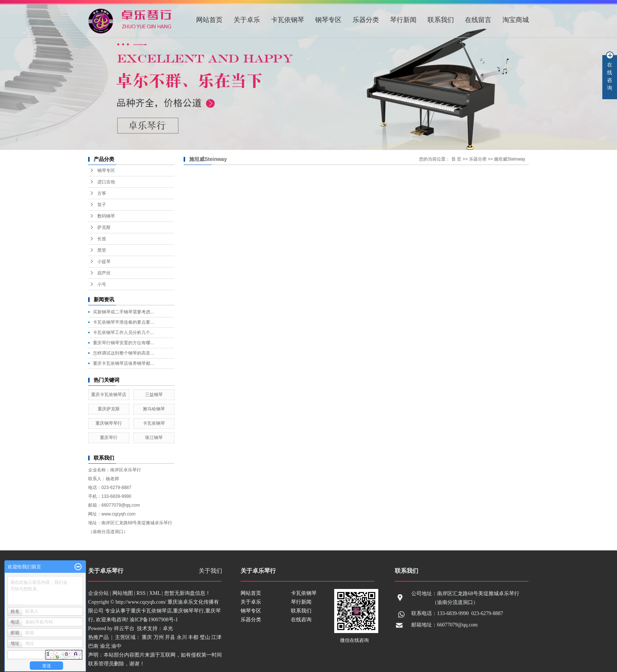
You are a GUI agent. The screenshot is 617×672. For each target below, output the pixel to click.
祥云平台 (124, 628)
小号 (102, 284)
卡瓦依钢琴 (288, 20)
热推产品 (98, 637)
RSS (141, 593)
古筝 (102, 193)
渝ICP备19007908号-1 (154, 620)
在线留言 (478, 20)
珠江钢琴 (154, 438)
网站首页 (209, 20)
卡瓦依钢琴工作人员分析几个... (123, 333)
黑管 (102, 250)
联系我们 (441, 20)
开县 (170, 637)
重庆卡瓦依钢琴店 (109, 395)
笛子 (102, 205)
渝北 (105, 646)
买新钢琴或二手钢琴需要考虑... (123, 312)
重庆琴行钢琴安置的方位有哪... (123, 343)
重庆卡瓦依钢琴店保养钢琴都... (123, 363)
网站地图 (123, 593)
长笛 (102, 239)
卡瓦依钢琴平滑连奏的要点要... (123, 322)
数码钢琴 (106, 216)
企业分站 (98, 593)
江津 (216, 637)
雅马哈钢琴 (154, 409)
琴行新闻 (403, 20)
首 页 (456, 159)
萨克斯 (104, 227)
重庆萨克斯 (109, 409)
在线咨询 (301, 620)
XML (155, 593)
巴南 (93, 646)
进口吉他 (106, 182)
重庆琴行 (109, 438)
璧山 (205, 637)
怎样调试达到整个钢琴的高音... (123, 353)
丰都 (193, 637)
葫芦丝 (104, 273)
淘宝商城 (516, 20)
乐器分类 (366, 20)
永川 (182, 637)
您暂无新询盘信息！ (187, 593)
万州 (159, 637)
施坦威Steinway (510, 159)
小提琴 (104, 262)
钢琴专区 (328, 20)
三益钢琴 (154, 395)
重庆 (147, 637)
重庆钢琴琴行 (109, 423)
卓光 (168, 628)
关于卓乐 (247, 20)
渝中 (116, 646)
